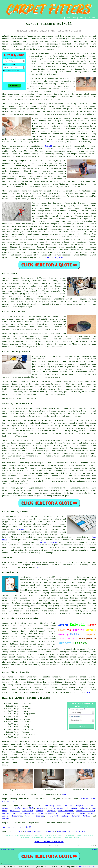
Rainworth (7, 808)
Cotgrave (51, 811)
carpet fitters (57, 97)
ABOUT (74, 18)
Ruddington (38, 813)
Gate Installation (78, 832)
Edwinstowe (28, 811)
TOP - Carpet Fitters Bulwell (17, 827)
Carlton (29, 816)
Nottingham (17, 816)
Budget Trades (7, 864)
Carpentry (49, 832)
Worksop (65, 816)
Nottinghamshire (16, 806)
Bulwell (48, 146)
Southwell (7, 819)
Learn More (84, 867)
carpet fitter (39, 44)
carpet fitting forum (54, 258)
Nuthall (87, 816)
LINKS (68, 18)
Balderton (15, 811)
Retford (74, 808)
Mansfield (50, 813)
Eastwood (40, 816)
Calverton (84, 808)
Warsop (5, 816)
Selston (40, 808)
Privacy (94, 850)
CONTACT (82, 18)
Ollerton (81, 813)
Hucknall (91, 806)
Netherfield (28, 808)
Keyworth (51, 808)
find (10, 677)
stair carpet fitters (13, 647)
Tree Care (62, 832)
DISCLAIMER (91, 18)
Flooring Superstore (47, 542)
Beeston (6, 813)
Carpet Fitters (9, 823)
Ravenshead (62, 808)
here (88, 693)
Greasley (40, 811)
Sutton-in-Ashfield (85, 811)
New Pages (11, 850)
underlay (32, 81)
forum (22, 529)
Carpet (5, 109)
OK (93, 867)
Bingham (80, 806)
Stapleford (53, 816)
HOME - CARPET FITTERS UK (49, 842)
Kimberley (50, 806)
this (38, 568)
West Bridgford (66, 811)
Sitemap (4, 850)
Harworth (76, 816)
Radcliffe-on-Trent (21, 813)
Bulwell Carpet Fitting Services (26, 698)
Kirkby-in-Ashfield (66, 813)
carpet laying (21, 639)
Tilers (19, 832)
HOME (62, 18)
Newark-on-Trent (65, 806)
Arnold (17, 808)
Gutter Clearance (33, 832)
